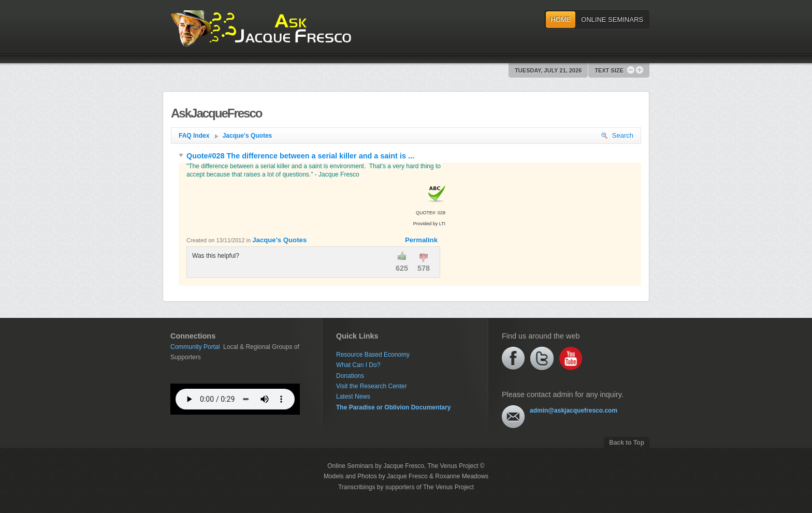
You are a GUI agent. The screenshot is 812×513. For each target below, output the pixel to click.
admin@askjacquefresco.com (574, 411)
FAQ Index (199, 136)
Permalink (421, 240)
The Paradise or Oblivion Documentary (393, 407)
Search (617, 135)
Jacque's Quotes (248, 136)
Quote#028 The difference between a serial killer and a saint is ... (296, 156)
